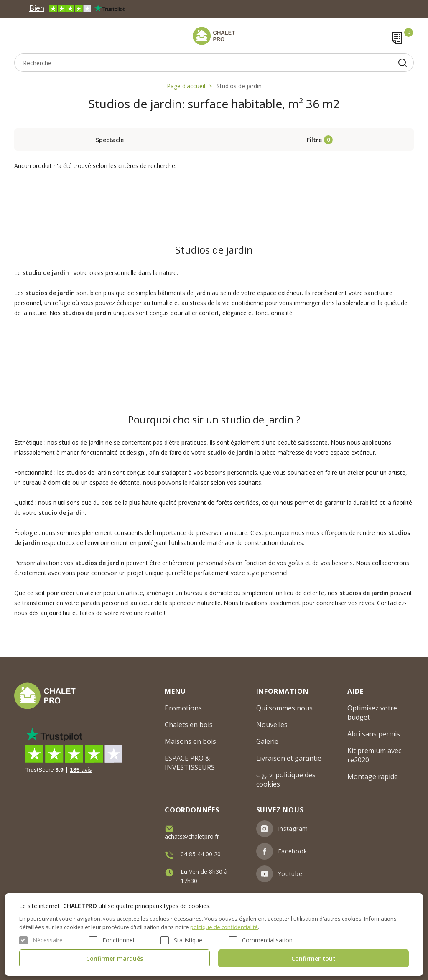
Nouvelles (272, 725)
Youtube (290, 874)
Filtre (314, 140)
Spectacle (110, 140)
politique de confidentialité (224, 927)
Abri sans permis (374, 734)
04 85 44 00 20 (201, 854)
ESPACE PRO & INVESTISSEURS (190, 763)
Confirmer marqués (115, 958)
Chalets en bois (189, 725)
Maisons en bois (190, 741)
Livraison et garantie (289, 758)
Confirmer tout (313, 958)
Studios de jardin (239, 86)
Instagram (293, 829)
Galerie (267, 741)
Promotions (183, 708)
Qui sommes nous (284, 708)
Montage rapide (373, 776)
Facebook (293, 851)
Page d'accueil (186, 86)
